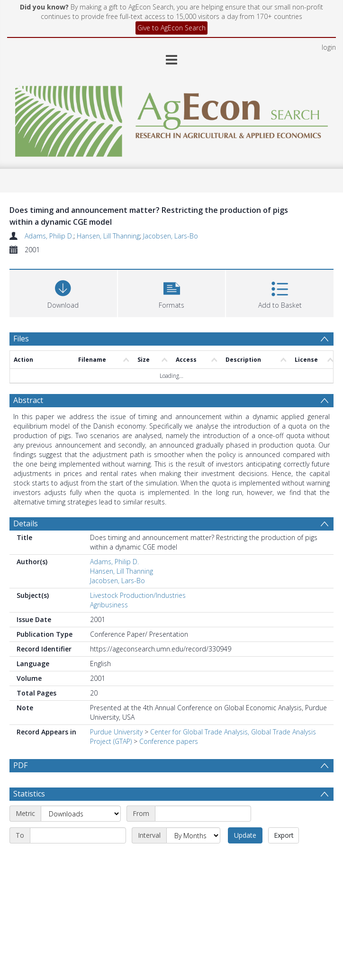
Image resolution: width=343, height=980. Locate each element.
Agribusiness (109, 605)
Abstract (28, 400)
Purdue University (116, 732)
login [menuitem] (329, 47)
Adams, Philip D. (49, 236)
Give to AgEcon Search (171, 28)
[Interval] (193, 835)
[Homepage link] (171, 119)
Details (26, 523)
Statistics (29, 794)
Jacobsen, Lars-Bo (171, 236)
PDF (20, 765)
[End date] (78, 835)
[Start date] (203, 814)
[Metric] (81, 814)
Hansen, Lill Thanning (108, 236)
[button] (172, 292)
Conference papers (169, 741)
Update (245, 835)
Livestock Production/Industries (138, 595)
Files (21, 339)
